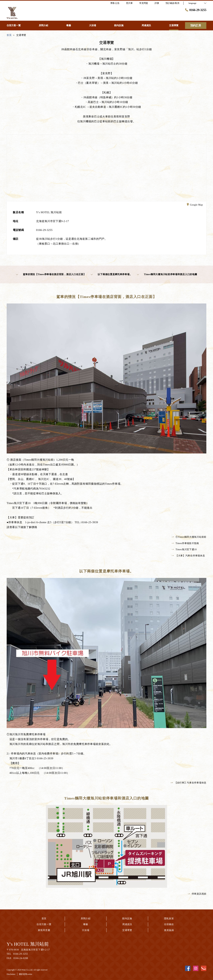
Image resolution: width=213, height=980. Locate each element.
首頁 (44, 919)
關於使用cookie (26, 974)
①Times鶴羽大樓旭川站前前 (189, 537)
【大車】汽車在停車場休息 (188, 556)
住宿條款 (169, 924)
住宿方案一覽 (44, 924)
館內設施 (127, 919)
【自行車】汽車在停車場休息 (188, 783)
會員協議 (169, 930)
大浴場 (86, 930)
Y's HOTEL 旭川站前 (28, 944)
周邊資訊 (127, 924)
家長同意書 (44, 930)
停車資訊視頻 (197, 894)
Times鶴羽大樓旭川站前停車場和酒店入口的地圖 (167, 274)
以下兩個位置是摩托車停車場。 (111, 274)
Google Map (195, 205)
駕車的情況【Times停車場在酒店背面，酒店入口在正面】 (51, 274)
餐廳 (86, 924)
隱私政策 (169, 919)
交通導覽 (127, 930)
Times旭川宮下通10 (184, 549)
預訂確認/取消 (172, 3)
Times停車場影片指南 (185, 543)
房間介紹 (86, 919)
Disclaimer (11, 974)
